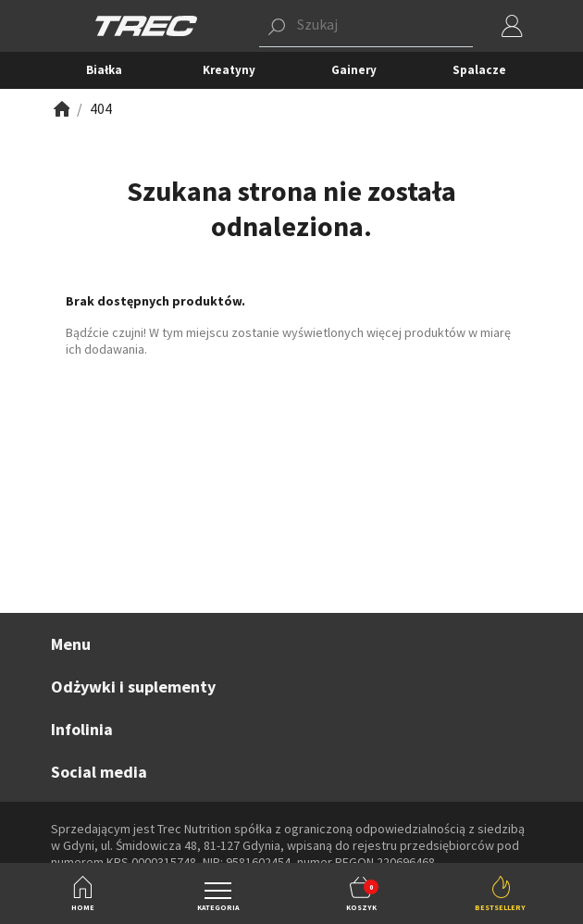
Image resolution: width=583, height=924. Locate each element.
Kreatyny (229, 70)
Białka (104, 70)
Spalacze (479, 70)
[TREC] (146, 25)
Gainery (354, 70)
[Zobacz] (60, 109)
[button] (366, 26)
